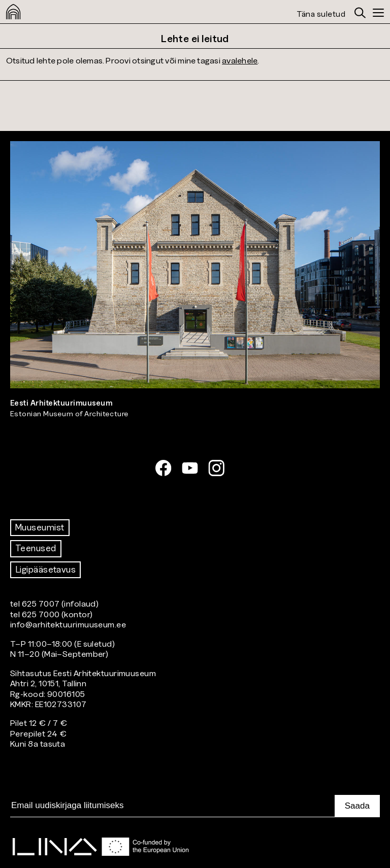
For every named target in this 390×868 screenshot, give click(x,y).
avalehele (240, 60)
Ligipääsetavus (45, 570)
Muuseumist (40, 527)
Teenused (36, 548)
